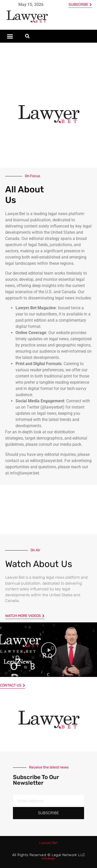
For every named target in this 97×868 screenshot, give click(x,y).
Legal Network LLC (68, 855)
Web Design (48, 858)
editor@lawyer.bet (46, 461)
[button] (10, 36)
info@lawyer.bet (24, 473)
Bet (48, 843)
